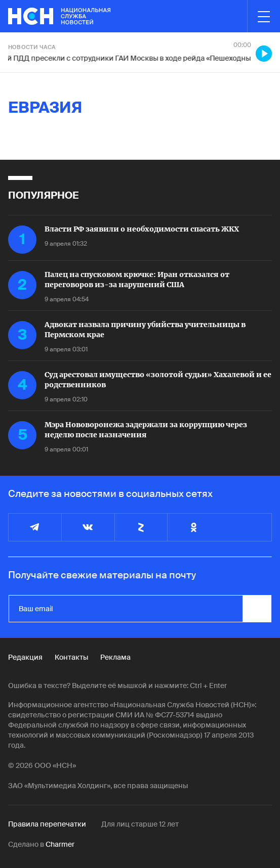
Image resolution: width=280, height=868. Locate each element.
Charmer (60, 844)
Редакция (25, 657)
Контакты (71, 657)
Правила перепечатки (47, 824)
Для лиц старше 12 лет (140, 824)
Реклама (115, 657)
